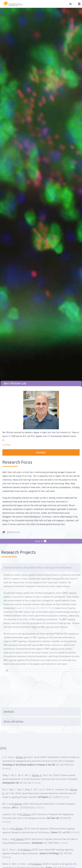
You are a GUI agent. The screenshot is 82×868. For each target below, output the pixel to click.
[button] (71, 4)
